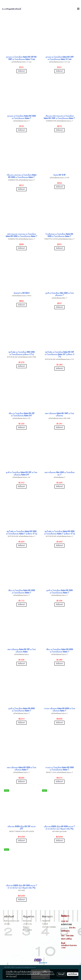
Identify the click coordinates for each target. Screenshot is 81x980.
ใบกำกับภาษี (27, 930)
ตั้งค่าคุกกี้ (61, 974)
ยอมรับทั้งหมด (73, 974)
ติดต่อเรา (26, 927)
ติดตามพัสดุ (27, 921)
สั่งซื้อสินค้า (22, 71)
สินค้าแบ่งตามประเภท (12, 921)
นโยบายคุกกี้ (13, 976)
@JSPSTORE (66, 924)
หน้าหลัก (7, 924)
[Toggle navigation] (78, 9)
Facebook (46, 921)
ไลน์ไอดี (45, 924)
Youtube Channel (49, 927)
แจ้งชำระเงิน (27, 924)
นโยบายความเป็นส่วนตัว (47, 974)
